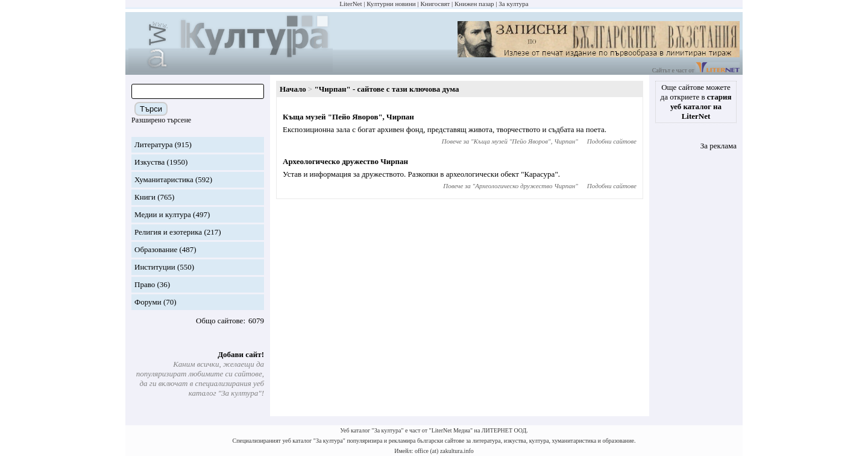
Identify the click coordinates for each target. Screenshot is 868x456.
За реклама (719, 146)
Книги (145, 197)
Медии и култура (163, 214)
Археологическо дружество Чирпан (345, 161)
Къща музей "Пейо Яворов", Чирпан (348, 117)
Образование (156, 249)
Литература (153, 144)
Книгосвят (435, 4)
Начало (293, 89)
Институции (155, 267)
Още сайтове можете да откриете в (696, 102)
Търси (151, 109)
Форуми (148, 302)
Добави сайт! (241, 354)
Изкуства (149, 162)
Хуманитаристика (164, 179)
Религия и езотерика (168, 232)
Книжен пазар (474, 4)
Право (145, 284)
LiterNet (351, 4)
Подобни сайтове (612, 141)
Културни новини (391, 4)
